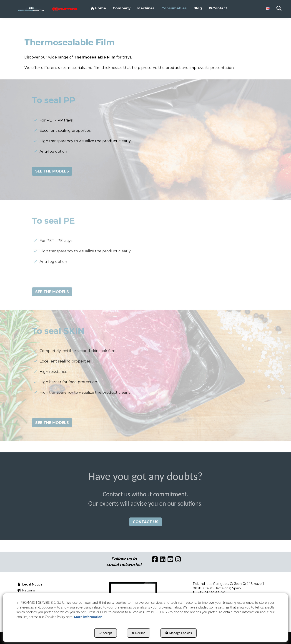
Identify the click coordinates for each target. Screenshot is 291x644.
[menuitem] (98, 8)
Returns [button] (26, 590)
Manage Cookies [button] (179, 633)
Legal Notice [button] (30, 584)
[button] (31, 9)
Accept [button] (106, 633)
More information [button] (88, 617)
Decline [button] (139, 633)
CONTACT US (146, 522)
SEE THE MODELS (52, 171)
